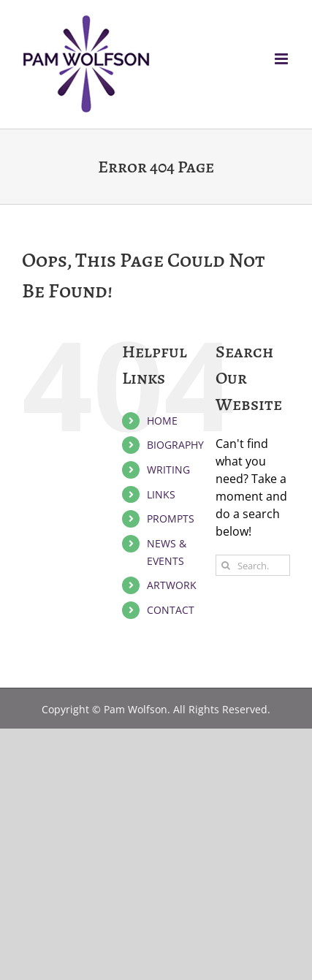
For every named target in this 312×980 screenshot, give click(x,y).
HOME (162, 421)
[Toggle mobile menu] (282, 59)
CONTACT (171, 610)
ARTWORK (172, 585)
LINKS (161, 494)
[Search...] (253, 565)
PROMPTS (171, 519)
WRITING (168, 470)
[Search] (226, 565)
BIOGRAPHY (175, 445)
